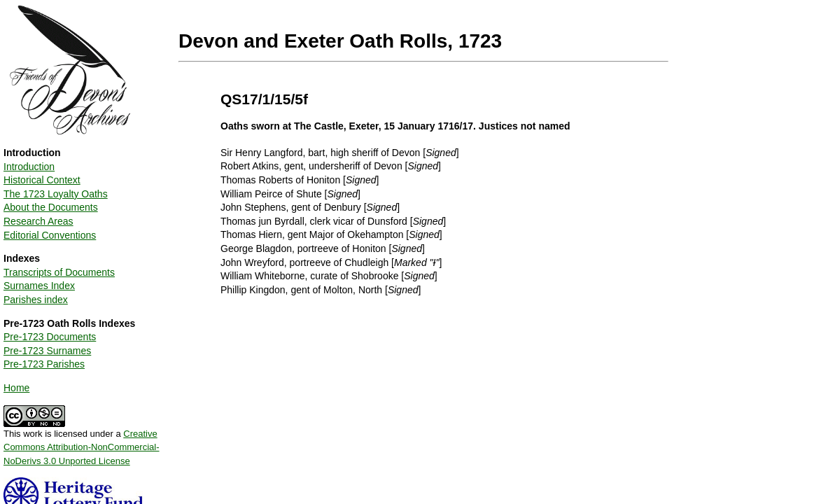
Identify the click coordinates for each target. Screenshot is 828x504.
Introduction (29, 167)
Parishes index (36, 300)
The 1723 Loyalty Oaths (56, 194)
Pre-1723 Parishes (44, 364)
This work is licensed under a (82, 442)
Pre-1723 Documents (50, 337)
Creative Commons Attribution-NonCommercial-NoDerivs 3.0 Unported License (82, 447)
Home (16, 388)
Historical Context (42, 180)
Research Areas (38, 221)
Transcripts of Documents (59, 272)
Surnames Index (39, 286)
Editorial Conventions (50, 235)
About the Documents (51, 207)
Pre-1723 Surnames (47, 351)
